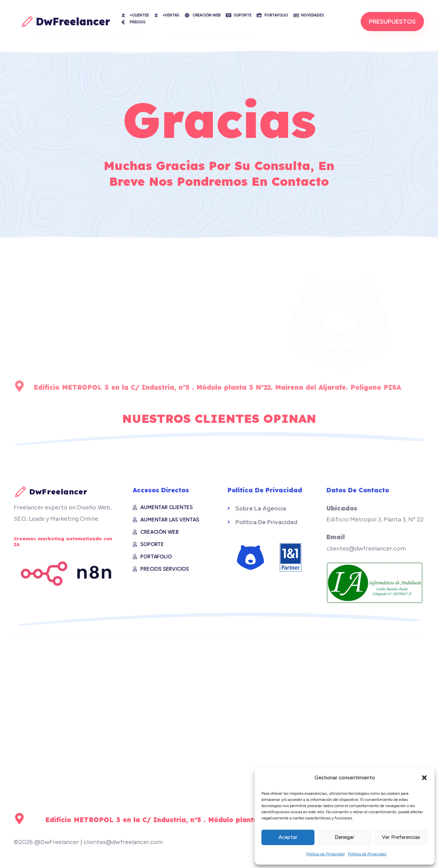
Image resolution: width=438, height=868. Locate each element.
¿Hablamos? (375, 285)
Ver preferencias (401, 837)
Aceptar (288, 837)
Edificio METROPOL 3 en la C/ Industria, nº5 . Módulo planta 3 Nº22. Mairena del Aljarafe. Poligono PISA (229, 820)
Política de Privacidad (325, 854)
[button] (424, 778)
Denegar (344, 837)
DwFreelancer (73, 22)
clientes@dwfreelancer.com (339, 361)
